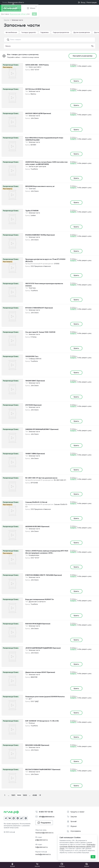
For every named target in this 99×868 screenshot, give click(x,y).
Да (34, 15)
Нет (29, 15)
